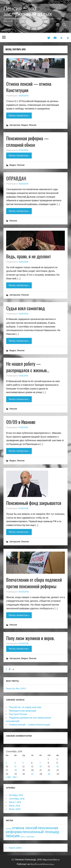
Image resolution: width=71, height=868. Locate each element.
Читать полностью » (19, 115)
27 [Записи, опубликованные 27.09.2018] (32, 774)
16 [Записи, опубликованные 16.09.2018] (58, 766)
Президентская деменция (23, 711)
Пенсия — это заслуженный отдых (28, 11)
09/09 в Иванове (21, 422)
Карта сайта (15, 848)
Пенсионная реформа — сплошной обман (27, 141)
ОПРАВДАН (16, 178)
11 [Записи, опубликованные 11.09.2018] (15, 766)
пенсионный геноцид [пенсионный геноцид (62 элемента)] (41, 832)
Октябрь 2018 (16, 795)
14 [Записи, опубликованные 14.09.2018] (41, 766)
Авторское (15, 125)
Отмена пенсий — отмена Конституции (29, 87)
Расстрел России (18, 714)
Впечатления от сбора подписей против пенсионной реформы (34, 583)
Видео (25, 125)
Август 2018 (15, 802)
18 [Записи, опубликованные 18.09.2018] (16, 770)
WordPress (35, 864)
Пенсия (32, 125)
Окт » (15, 777)
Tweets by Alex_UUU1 (16, 688)
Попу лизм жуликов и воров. (30, 638)
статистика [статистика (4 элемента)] (30, 837)
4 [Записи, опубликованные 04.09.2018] (15, 763)
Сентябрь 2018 (17, 799)
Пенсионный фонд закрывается (34, 503)
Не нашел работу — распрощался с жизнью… (28, 367)
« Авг (8, 777)
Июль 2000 (15, 809)
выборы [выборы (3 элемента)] (9, 829)
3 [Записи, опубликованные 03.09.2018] (6, 763)
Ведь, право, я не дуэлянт (29, 256)
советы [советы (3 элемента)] (22, 837)
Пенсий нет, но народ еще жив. (25, 707)
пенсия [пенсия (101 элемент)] (13, 836)
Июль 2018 (14, 806)
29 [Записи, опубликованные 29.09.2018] (49, 774)
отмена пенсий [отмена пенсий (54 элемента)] (25, 828)
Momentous (48, 864)
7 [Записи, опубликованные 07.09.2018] (40, 763)
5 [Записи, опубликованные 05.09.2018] (23, 763)
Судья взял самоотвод (26, 308)
